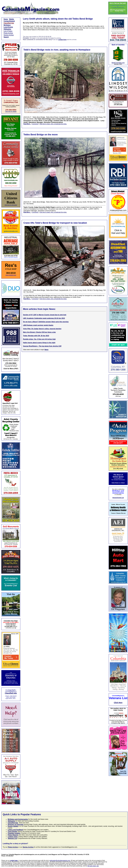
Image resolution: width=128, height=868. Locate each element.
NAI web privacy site (93, 866)
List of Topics (8, 31)
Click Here (118, 703)
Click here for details (11, 112)
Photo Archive (8, 33)
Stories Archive (9, 35)
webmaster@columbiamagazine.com (60, 860)
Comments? (35, 124)
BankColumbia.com (118, 63)
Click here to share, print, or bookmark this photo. (53, 124)
